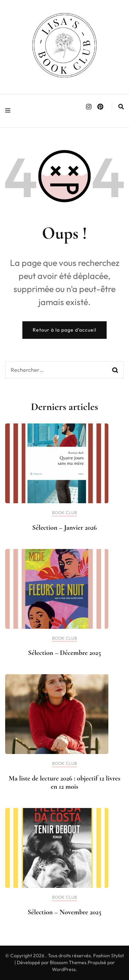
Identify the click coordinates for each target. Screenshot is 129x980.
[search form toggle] (121, 107)
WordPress (64, 969)
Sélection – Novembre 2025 (64, 912)
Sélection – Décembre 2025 (65, 653)
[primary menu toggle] (9, 111)
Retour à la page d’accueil (64, 330)
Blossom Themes (68, 962)
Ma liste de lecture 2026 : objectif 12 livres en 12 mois (64, 783)
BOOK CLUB (64, 513)
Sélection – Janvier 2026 (65, 528)
